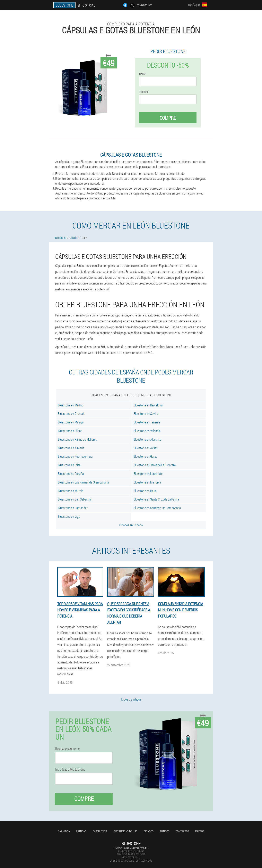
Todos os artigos (131, 699)
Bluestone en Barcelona (148, 405)
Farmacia (64, 831)
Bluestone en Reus (145, 491)
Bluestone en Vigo (69, 516)
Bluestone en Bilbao (70, 431)
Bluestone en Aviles (146, 448)
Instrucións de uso (125, 831)
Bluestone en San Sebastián (75, 499)
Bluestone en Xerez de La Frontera (155, 465)
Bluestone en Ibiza (69, 465)
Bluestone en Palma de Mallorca (77, 439)
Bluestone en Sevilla (146, 414)
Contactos (182, 831)
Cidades (149, 831)
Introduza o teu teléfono (70, 769)
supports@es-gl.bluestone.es (131, 848)
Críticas (81, 831)
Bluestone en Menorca (147, 482)
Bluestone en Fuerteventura (75, 456)
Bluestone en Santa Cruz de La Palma (156, 499)
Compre (168, 118)
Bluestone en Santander (73, 508)
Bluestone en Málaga (71, 422)
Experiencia (100, 831)
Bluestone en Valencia (147, 431)
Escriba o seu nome (67, 749)
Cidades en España (131, 525)
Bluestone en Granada (72, 414)
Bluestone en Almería (71, 448)
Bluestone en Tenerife (147, 422)
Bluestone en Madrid (71, 405)
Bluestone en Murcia (71, 491)
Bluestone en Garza (145, 456)
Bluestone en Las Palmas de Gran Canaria (83, 482)
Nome (142, 74)
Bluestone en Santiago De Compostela (157, 508)
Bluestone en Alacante (147, 439)
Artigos (165, 831)
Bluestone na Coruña (71, 474)
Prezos (200, 831)
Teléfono (144, 92)
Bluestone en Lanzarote (148, 474)
